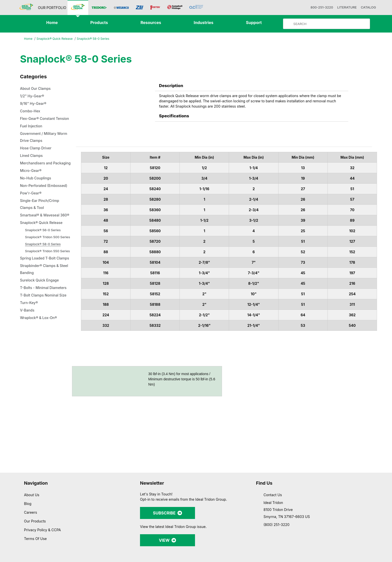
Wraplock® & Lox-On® (40, 353)
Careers (31, 495)
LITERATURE (341, 7)
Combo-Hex (31, 111)
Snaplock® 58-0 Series (96, 39)
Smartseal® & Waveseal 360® (42, 240)
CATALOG (366, 7)
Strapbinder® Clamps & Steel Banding (41, 305)
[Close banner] (384, 513)
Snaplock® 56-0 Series (43, 258)
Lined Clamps (32, 163)
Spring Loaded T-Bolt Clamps (39, 290)
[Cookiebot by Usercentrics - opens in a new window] (32, 552)
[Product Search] (331, 24)
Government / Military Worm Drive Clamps (46, 144)
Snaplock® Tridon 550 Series (48, 279)
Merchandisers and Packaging (38, 174)
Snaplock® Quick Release (56, 39)
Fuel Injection (32, 133)
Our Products (35, 503)
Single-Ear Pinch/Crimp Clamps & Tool (41, 225)
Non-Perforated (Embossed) (35, 203)
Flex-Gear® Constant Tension (39, 122)
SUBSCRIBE (167, 495)
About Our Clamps (37, 89)
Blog (28, 486)
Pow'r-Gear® (31, 214)
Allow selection (337, 533)
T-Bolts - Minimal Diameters (45, 323)
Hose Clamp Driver (37, 155)
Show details (262, 552)
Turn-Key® (29, 338)
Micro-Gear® (32, 185)
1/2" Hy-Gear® (33, 96)
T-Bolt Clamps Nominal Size (45, 331)
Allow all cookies (338, 518)
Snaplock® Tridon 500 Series (48, 265)
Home (28, 39)
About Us (32, 477)
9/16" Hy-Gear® (34, 104)
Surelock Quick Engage (41, 316)
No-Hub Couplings (37, 192)
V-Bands (28, 346)
